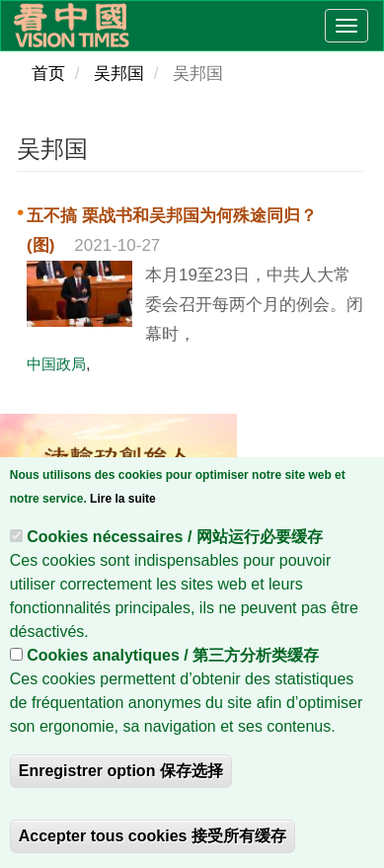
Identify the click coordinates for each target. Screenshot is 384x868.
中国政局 (56, 364)
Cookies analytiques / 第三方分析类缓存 (173, 664)
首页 (48, 74)
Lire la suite (123, 508)
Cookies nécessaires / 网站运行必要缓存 (175, 546)
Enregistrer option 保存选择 (121, 780)
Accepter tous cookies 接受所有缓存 (153, 845)
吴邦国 (119, 74)
